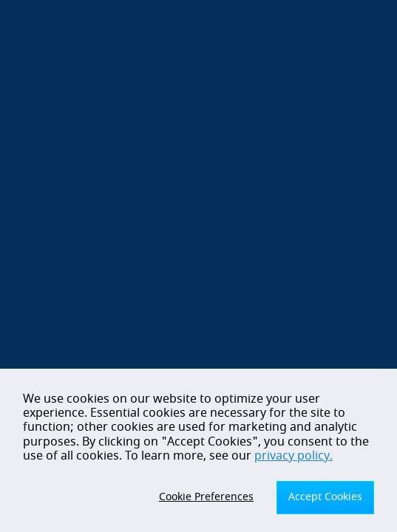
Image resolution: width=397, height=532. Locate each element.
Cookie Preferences (206, 497)
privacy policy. (293, 456)
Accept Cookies (325, 497)
